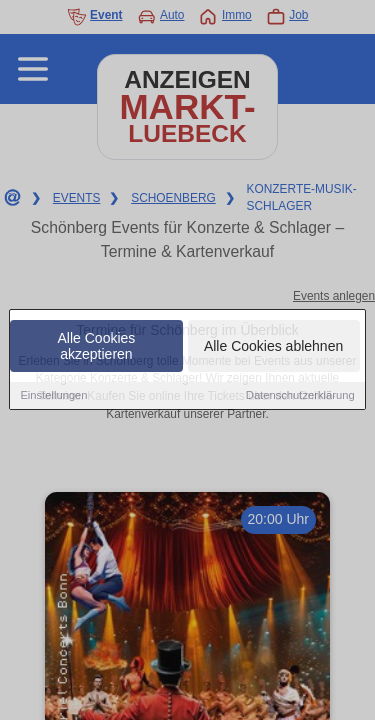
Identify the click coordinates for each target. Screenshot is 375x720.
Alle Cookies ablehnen (273, 348)
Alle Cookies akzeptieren (97, 348)
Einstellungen (53, 397)
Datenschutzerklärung (300, 397)
